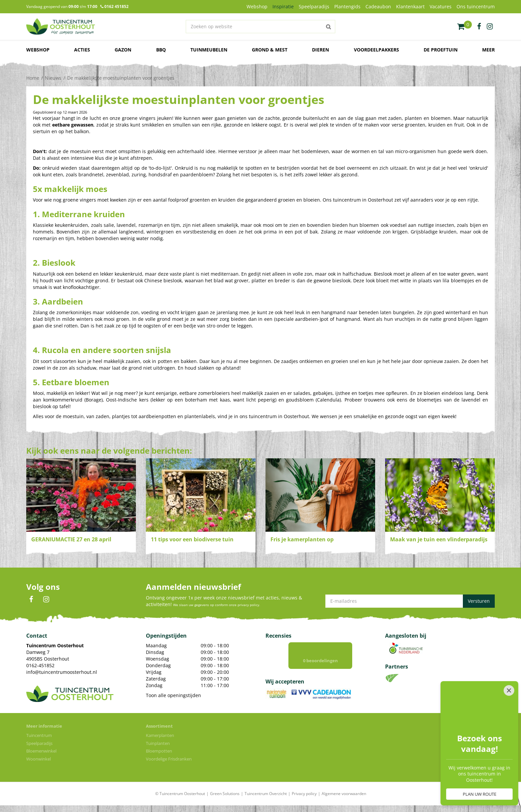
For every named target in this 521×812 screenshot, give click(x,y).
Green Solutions (225, 794)
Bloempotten (159, 751)
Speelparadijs (39, 743)
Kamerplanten (160, 735)
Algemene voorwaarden (344, 794)
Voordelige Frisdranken (169, 759)
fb (479, 27)
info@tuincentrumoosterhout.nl (62, 672)
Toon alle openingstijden (173, 695)
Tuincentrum (39, 735)
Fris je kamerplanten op (302, 539)
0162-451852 (40, 665)
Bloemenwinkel (41, 751)
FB (31, 599)
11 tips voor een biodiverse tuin (192, 539)
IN (46, 599)
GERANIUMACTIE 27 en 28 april (71, 539)
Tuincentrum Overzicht (266, 794)
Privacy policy (304, 794)
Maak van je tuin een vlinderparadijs (439, 539)
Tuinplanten (158, 743)
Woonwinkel (39, 759)
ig (490, 27)
